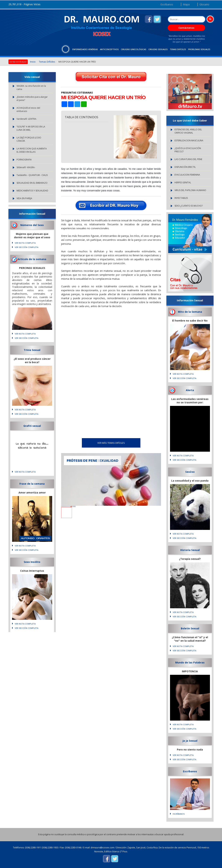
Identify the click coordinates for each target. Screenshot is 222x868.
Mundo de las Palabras (190, 662)
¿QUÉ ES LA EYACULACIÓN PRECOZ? (188, 150)
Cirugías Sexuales (158, 49)
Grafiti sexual (32, 426)
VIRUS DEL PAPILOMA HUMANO (190, 190)
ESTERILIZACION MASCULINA (189, 140)
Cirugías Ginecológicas (134, 49)
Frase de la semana (32, 484)
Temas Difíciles (178, 49)
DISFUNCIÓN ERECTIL (185, 167)
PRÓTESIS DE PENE (82, 460)
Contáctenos (186, 28)
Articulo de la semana (32, 259)
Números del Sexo (32, 225)
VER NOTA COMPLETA (25, 243)
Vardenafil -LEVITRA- (27, 119)
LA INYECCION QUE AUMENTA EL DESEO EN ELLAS (32, 150)
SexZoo (190, 472)
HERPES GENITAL (183, 182)
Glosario (204, 4)
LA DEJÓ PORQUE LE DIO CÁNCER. (29, 139)
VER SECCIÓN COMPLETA (27, 247)
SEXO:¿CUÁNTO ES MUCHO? (189, 206)
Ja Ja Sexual (190, 741)
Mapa (186, 4)
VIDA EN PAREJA (24, 198)
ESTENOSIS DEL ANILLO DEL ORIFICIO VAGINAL (188, 131)
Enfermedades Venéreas (85, 49)
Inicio (33, 62)
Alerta (190, 390)
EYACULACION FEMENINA (187, 175)
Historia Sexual (190, 550)
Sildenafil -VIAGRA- (26, 167)
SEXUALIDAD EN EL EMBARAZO (32, 183)
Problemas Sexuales (199, 49)
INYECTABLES (181, 198)
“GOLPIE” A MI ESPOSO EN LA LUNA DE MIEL (31, 128)
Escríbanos (167, 4)
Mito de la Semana (190, 312)
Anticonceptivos (109, 49)
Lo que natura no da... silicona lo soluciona (32, 446)
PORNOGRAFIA (24, 160)
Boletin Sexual (190, 628)
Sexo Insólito (32, 562)
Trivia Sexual (32, 350)
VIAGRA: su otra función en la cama (31, 88)
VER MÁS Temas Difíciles (111, 443)
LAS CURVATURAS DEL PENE (188, 159)
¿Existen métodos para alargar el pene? (32, 98)
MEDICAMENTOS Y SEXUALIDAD (32, 191)
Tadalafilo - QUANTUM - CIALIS (32, 175)
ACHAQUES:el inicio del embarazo (28, 109)
